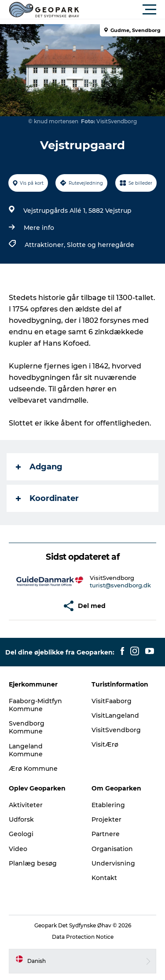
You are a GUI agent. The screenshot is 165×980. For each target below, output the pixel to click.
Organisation (112, 849)
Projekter (106, 819)
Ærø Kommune (33, 769)
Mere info (39, 228)
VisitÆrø (105, 744)
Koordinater (47, 498)
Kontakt (104, 878)
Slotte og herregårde (101, 245)
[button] (122, 10)
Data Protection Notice (83, 937)
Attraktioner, (46, 245)
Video (18, 849)
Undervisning (113, 863)
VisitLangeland (115, 715)
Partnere (106, 834)
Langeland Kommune (26, 750)
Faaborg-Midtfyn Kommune (35, 705)
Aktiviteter (26, 805)
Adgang (39, 467)
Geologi (21, 834)
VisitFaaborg (112, 701)
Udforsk (21, 819)
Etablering (108, 805)
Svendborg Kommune (27, 727)
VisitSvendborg (116, 730)
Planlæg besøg (33, 863)
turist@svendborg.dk (120, 585)
